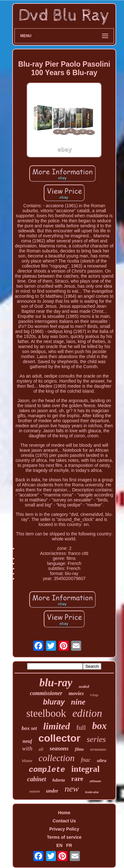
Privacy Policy (64, 829)
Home (64, 813)
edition (87, 713)
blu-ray (56, 683)
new (72, 789)
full (81, 727)
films (79, 749)
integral (86, 769)
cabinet (37, 779)
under (52, 791)
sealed (84, 686)
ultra (102, 760)
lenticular (92, 792)
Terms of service (64, 837)
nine (78, 702)
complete (47, 770)
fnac (86, 760)
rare (77, 779)
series (96, 739)
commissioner (46, 693)
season (35, 791)
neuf (27, 741)
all (41, 749)
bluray (54, 702)
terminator (98, 749)
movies (76, 693)
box (100, 726)
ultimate (95, 781)
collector (59, 738)
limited (56, 726)
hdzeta (59, 780)
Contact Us (64, 821)
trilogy (94, 695)
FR (69, 845)
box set (29, 728)
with (27, 748)
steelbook (46, 713)
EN (59, 845)
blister (27, 761)
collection (57, 758)
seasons (59, 748)
